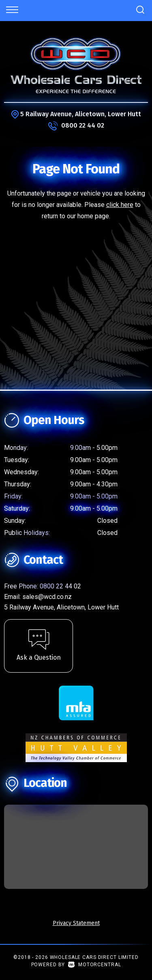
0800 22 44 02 (83, 125)
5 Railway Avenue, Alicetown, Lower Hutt (81, 114)
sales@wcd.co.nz (47, 597)
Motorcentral (94, 965)
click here (120, 205)
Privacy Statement (76, 923)
